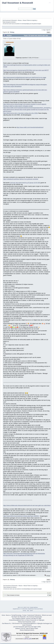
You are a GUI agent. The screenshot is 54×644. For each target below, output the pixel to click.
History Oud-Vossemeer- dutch (27, 622)
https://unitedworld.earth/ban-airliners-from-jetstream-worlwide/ (21, 179)
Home (3, 615)
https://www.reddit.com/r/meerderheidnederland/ (30, 127)
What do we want (47, 615)
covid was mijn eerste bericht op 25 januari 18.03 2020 (25, 183)
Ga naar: (49, 593)
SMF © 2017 (27, 607)
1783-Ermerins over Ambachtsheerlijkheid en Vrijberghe (27, 623)
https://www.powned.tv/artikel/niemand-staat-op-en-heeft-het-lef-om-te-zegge (25, 77)
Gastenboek (31, 615)
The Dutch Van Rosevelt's (19, 617)
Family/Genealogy (16, 615)
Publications (38, 615)
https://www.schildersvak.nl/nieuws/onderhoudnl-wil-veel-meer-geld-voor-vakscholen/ (27, 505)
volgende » (49, 30)
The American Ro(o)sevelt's (34, 617)
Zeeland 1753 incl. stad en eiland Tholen (27, 628)
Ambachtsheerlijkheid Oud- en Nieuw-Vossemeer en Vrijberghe (27, 620)
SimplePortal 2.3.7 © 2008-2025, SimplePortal (23, 609)
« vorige (43, 30)
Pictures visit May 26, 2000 (34, 618)
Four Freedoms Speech (19, 618)
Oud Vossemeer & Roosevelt (17, 3)
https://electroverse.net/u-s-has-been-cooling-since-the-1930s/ (21, 113)
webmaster (10, 42)
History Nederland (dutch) (27, 630)
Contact (24, 615)
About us (8, 615)
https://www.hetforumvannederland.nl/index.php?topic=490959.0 (21, 516)
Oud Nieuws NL (6, 623)
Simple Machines (34, 607)
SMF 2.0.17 (20, 607)
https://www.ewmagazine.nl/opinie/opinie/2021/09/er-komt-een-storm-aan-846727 (26, 70)
